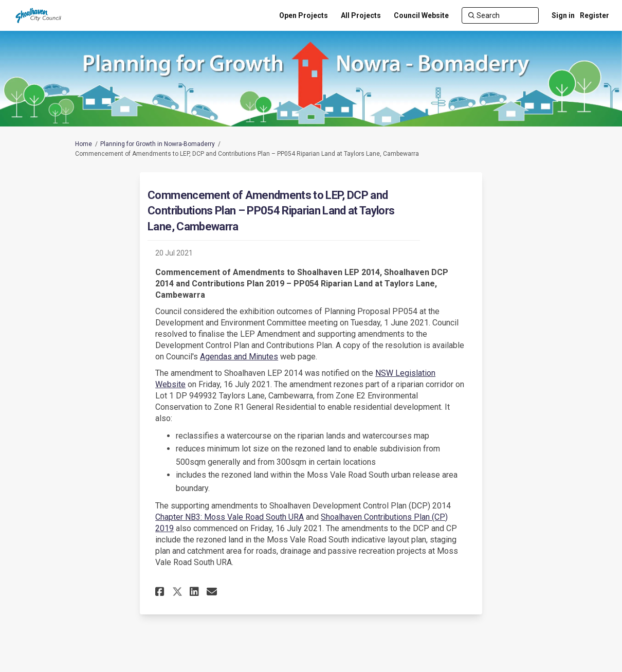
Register (594, 15)
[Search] (500, 15)
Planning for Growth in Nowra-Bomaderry (158, 144)
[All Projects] (361, 15)
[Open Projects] (304, 15)
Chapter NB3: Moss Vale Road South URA (230, 517)
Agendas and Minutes (239, 357)
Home (84, 144)
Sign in (563, 15)
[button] (161, 592)
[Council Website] (421, 15)
